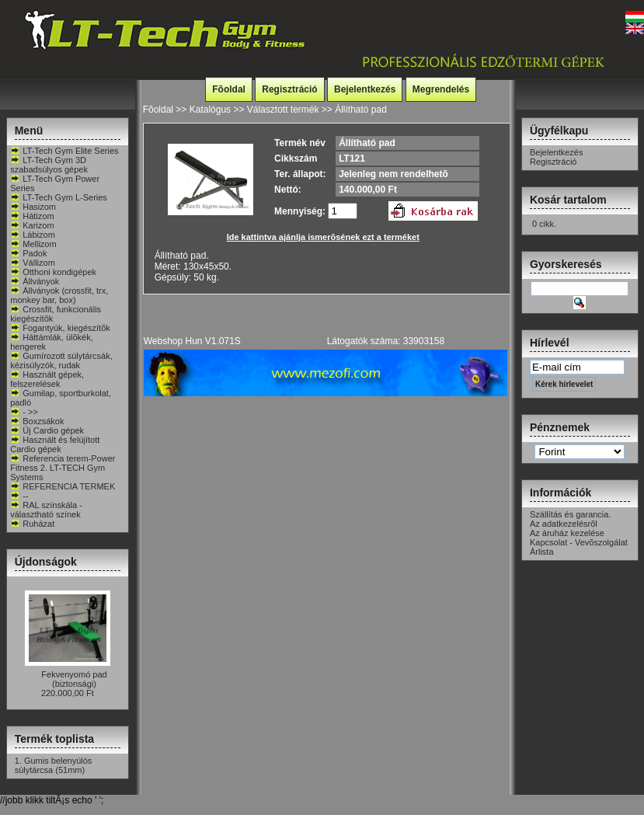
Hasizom (33, 207)
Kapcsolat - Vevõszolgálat (579, 542)
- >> (24, 412)
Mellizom (33, 244)
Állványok (35, 281)
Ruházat (32, 524)
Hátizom (32, 216)
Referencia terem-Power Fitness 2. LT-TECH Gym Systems (63, 468)
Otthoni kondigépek (53, 272)
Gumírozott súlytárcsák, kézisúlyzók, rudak (61, 360)
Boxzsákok (37, 421)
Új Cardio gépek (47, 430)
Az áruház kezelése (567, 533)
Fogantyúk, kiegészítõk (60, 328)
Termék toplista (54, 739)
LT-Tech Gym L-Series (59, 197)
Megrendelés (441, 89)
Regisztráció (289, 89)
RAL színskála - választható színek (46, 510)
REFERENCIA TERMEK (63, 486)
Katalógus (210, 110)
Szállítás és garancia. (571, 514)
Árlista (542, 552)
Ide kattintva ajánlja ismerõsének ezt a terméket (323, 237)
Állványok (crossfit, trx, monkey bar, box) (59, 295)
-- (19, 496)
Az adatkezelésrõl (564, 524)
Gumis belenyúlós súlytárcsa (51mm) (54, 765)
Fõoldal (229, 89)
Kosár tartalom (568, 200)
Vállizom (33, 263)
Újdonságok (46, 562)
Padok (28, 253)
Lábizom (33, 235)
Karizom (32, 225)
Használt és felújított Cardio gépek (55, 444)
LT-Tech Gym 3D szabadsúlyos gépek (49, 165)
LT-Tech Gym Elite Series (64, 151)
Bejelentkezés (365, 89)
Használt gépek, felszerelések (47, 379)
